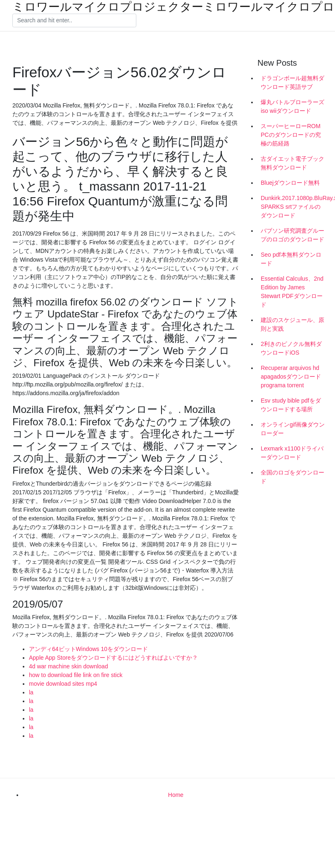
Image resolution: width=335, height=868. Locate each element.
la (31, 692)
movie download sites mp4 (63, 684)
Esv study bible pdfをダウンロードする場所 (291, 405)
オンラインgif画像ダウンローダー (293, 429)
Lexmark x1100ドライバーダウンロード (292, 453)
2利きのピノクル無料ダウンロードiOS (291, 348)
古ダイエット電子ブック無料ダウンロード (292, 163)
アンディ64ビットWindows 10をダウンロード (88, 649)
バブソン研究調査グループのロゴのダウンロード (292, 235)
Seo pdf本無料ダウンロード (291, 259)
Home (176, 795)
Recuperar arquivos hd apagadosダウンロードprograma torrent (291, 377)
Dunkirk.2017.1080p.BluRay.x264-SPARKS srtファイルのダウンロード (295, 207)
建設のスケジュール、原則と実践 (292, 324)
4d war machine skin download (68, 666)
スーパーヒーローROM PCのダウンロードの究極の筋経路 (291, 135)
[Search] (74, 21)
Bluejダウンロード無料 (290, 183)
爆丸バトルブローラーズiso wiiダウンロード (292, 106)
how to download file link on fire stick (76, 675)
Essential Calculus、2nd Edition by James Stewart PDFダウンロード (292, 292)
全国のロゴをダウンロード (292, 477)
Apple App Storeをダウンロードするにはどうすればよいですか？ (113, 658)
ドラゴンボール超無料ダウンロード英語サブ (292, 82)
